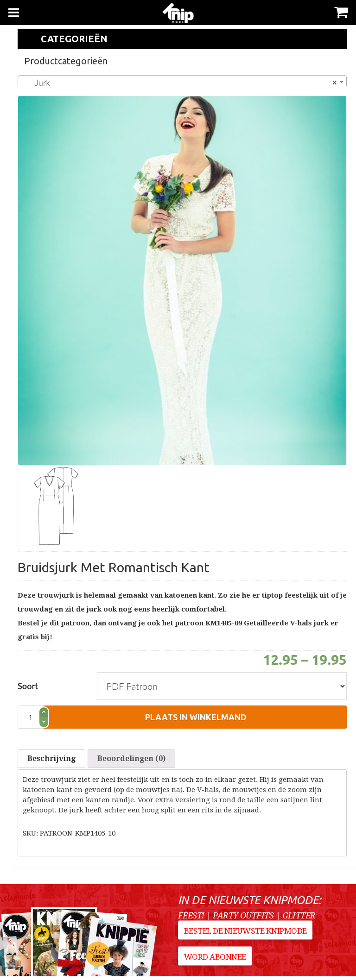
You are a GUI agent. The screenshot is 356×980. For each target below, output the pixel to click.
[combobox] (182, 82)
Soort (28, 686)
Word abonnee (216, 964)
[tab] (51, 761)
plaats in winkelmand (196, 717)
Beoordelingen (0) (131, 760)
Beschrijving (51, 760)
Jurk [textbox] (179, 82)
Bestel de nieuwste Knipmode (246, 938)
